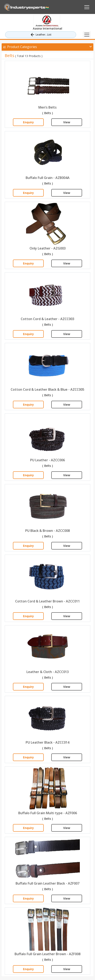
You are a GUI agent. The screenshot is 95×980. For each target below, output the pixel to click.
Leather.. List (41, 35)
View (67, 122)
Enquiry (28, 122)
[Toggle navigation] (87, 35)
